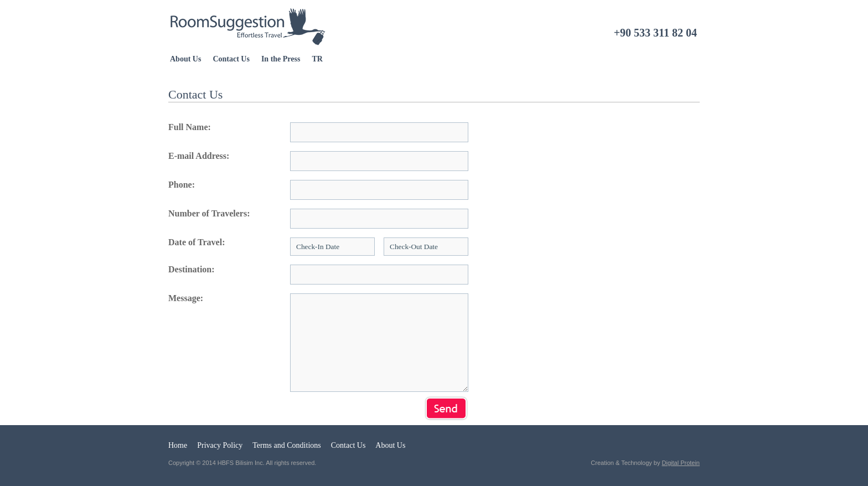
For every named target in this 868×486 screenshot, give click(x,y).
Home (178, 445)
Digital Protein (681, 463)
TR (317, 59)
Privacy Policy (220, 445)
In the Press (281, 59)
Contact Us (231, 59)
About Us (185, 59)
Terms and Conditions (286, 445)
